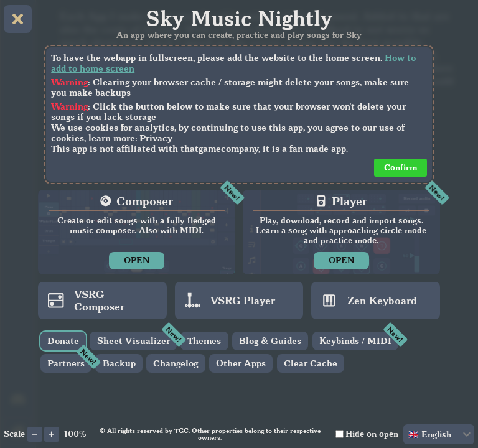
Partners (66, 363)
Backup (119, 363)
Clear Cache (311, 363)
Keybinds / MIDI (355, 341)
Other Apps (241, 363)
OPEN (137, 260)
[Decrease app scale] (35, 434)
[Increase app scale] (52, 434)
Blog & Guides (270, 341)
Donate (63, 341)
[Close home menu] (18, 19)
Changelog (176, 363)
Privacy (156, 138)
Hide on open (372, 434)
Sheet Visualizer (134, 341)
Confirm (401, 167)
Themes (204, 341)
